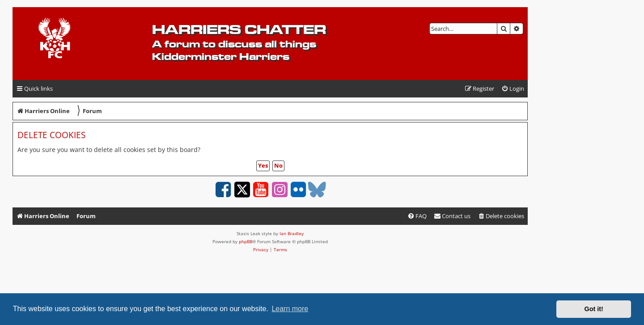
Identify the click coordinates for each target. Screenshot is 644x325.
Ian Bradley (292, 233)
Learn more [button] (290, 309)
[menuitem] (513, 89)
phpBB (246, 241)
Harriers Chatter (239, 29)
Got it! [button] (594, 309)
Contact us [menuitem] (452, 216)
